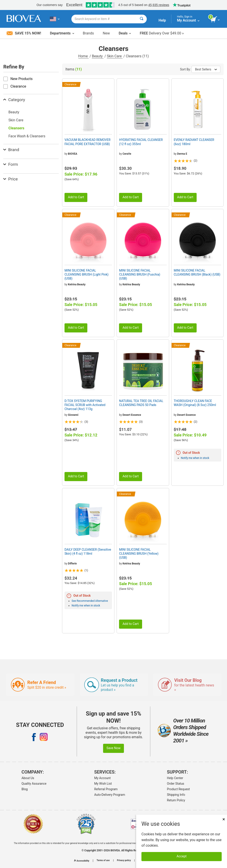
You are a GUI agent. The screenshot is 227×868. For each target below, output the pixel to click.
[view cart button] (215, 20)
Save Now (113, 748)
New (106, 33)
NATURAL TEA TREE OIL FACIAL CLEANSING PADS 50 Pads (141, 403)
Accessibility (82, 861)
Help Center (175, 778)
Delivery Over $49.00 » (162, 33)
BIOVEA (72, 154)
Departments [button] (62, 33)
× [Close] (224, 819)
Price (11, 179)
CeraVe (127, 154)
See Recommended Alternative (90, 601)
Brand (11, 150)
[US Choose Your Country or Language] (55, 19)
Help (162, 20)
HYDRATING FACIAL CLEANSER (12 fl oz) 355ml (141, 142)
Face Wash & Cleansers (27, 136)
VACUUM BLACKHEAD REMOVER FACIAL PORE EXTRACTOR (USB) (87, 142)
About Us (28, 778)
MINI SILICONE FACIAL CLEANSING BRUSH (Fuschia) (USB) (140, 274)
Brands (88, 33)
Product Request (178, 789)
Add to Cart (76, 197)
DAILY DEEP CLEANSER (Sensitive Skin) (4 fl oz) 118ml (88, 552)
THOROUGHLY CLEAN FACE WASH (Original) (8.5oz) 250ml (195, 403)
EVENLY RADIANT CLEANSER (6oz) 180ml (194, 142)
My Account (102, 778)
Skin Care (115, 56)
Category (14, 100)
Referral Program (106, 789)
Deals (125, 33)
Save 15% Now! (24, 33)
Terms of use (103, 860)
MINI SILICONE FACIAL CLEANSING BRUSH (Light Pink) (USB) (86, 274)
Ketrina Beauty (77, 284)
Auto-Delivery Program (110, 795)
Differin (72, 564)
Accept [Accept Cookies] (182, 856)
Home (83, 56)
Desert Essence (132, 415)
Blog (25, 789)
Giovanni (73, 415)
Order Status (176, 784)
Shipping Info (176, 795)
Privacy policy (124, 860)
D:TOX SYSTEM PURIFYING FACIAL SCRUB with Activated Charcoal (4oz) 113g (85, 405)
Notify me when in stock (195, 458)
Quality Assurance (34, 784)
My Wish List (103, 784)
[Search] (142, 19)
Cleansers (16, 128)
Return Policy (176, 800)
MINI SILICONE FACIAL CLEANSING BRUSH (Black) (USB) (197, 272)
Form (11, 164)
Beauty (98, 56)
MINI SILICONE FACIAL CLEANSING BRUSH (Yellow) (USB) (139, 554)
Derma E (182, 154)
